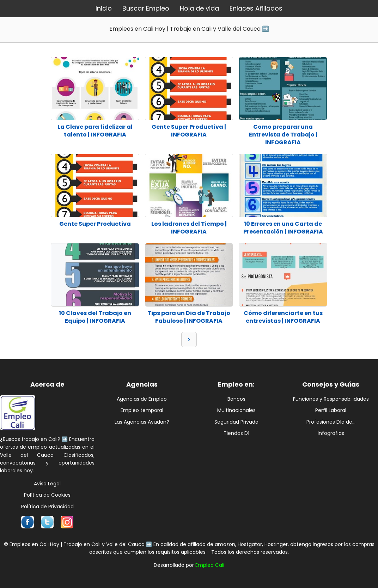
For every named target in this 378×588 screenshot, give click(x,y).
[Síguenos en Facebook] (28, 522)
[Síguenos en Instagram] (67, 522)
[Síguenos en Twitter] (47, 522)
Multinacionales (236, 410)
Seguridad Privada (236, 422)
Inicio (104, 8)
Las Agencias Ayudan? (142, 422)
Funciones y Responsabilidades (331, 399)
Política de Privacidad (47, 507)
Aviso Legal (47, 484)
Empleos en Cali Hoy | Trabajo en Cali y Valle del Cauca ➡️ (189, 29)
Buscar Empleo (146, 8)
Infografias (331, 433)
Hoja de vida (199, 8)
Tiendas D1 (236, 433)
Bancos (236, 399)
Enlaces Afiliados (256, 8)
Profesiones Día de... (331, 422)
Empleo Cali (210, 565)
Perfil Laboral (331, 410)
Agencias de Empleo (142, 399)
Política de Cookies (47, 495)
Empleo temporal (142, 410)
